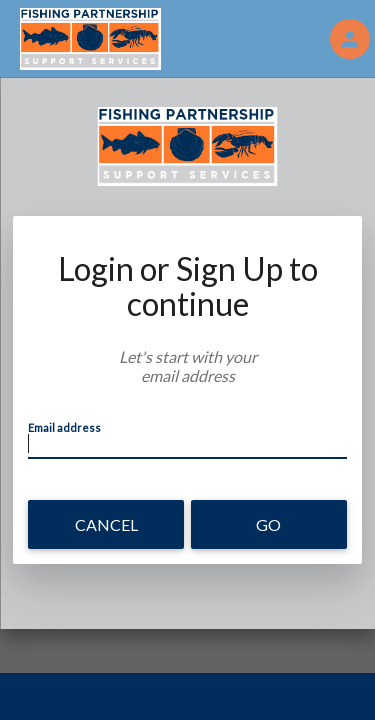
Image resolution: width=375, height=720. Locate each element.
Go (268, 524)
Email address (64, 427)
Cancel (106, 524)
